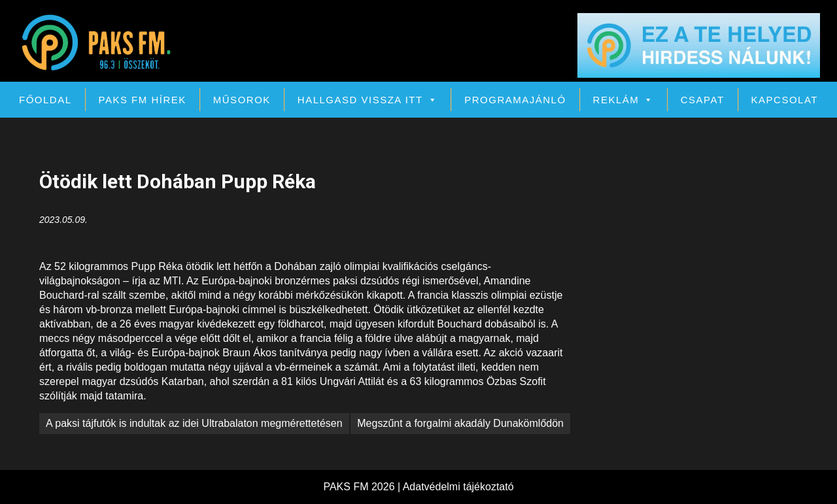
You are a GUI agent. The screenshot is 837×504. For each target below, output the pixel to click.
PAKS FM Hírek (143, 100)
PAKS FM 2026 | (363, 487)
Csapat (703, 100)
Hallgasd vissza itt (367, 100)
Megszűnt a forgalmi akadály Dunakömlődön (460, 423)
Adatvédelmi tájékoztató (458, 487)
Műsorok (242, 100)
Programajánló (515, 100)
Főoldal (45, 100)
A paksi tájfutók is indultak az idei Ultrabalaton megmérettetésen (194, 423)
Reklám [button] (623, 100)
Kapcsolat (785, 100)
